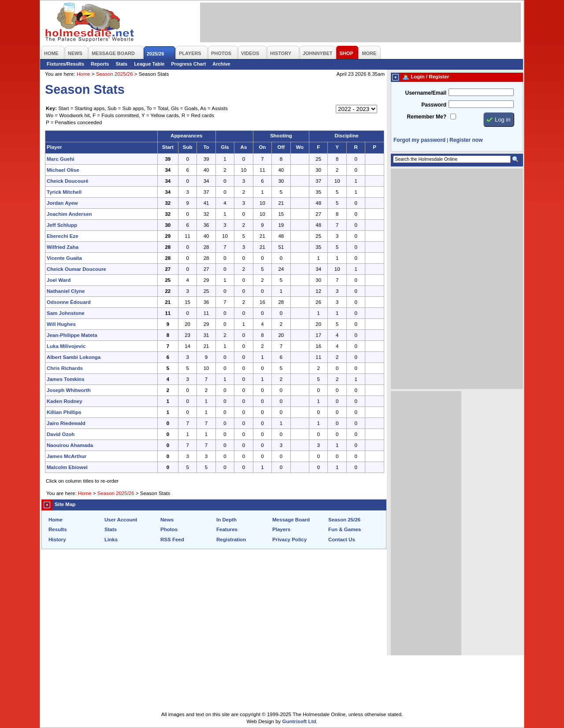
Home (83, 74)
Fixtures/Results (65, 64)
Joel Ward (59, 280)
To (206, 147)
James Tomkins (66, 379)
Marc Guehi (61, 159)
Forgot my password (419, 140)
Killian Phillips (64, 412)
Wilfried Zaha (63, 247)
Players (281, 529)
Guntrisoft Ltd (299, 721)
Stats (121, 64)
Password (434, 105)
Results (58, 529)
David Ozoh (61, 434)
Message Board (291, 520)
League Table (149, 64)
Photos (169, 529)
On (262, 147)
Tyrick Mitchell (64, 192)
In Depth (226, 520)
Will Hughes (61, 324)
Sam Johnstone (66, 313)
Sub (188, 147)
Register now (466, 140)
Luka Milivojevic (66, 346)
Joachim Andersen (69, 214)
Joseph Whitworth (69, 390)
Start (168, 147)
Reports (100, 64)
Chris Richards (65, 368)
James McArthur (67, 456)
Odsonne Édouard (69, 302)
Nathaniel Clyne (66, 291)
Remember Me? (427, 117)
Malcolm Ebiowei (67, 467)
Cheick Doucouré (68, 181)
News (167, 520)
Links (111, 540)
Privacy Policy (289, 540)
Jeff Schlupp (62, 225)
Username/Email (426, 93)
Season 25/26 (344, 520)
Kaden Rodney (65, 401)
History (57, 540)
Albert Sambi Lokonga (74, 357)
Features (227, 529)
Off (281, 147)
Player (54, 147)
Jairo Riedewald (66, 423)
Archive (221, 64)
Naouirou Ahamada (70, 445)
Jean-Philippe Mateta (72, 335)
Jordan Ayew (62, 203)
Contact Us (342, 540)
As (244, 147)
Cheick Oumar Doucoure (76, 269)
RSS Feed (172, 540)
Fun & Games (345, 529)
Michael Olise (63, 170)
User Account (121, 520)
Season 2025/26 (115, 74)
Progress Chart (188, 64)
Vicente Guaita (64, 258)
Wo (300, 147)
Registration (231, 540)
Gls (225, 147)
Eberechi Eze (63, 236)
